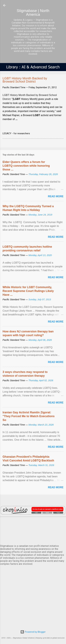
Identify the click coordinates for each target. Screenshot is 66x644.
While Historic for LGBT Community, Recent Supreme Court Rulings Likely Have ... (28, 291)
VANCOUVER (33, 530)
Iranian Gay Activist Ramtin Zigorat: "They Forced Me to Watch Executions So (29, 416)
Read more (56, 196)
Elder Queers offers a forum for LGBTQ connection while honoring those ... (26, 166)
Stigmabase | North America (33, 13)
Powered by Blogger (33, 632)
